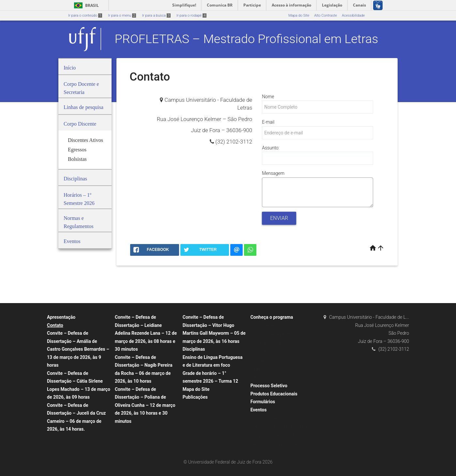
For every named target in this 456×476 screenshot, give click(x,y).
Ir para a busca (156, 15)
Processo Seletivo (269, 386)
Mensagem (273, 173)
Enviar (279, 218)
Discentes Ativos (267, 360)
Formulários (263, 402)
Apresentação (61, 317)
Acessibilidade (353, 15)
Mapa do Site (299, 15)
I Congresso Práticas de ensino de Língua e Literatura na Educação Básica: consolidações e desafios (281, 436)
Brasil (85, 5)
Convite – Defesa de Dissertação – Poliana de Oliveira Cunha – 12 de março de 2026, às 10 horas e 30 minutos (145, 405)
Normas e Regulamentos (274, 334)
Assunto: (271, 148)
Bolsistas (261, 378)
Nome (268, 97)
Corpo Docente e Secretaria (276, 343)
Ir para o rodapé (191, 15)
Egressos (261, 369)
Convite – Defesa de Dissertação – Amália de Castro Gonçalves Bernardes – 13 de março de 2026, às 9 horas (78, 349)
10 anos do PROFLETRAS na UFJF (281, 418)
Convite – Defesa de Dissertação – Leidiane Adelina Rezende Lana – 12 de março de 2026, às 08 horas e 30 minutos (146, 333)
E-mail (268, 122)
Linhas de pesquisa (269, 326)
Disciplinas (194, 349)
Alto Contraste (326, 15)
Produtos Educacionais (274, 394)
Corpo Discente (266, 352)
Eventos (259, 410)
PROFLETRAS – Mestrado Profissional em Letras (247, 39)
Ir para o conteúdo (85, 15)
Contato (55, 325)
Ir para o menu (122, 15)
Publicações (195, 397)
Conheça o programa (272, 317)
